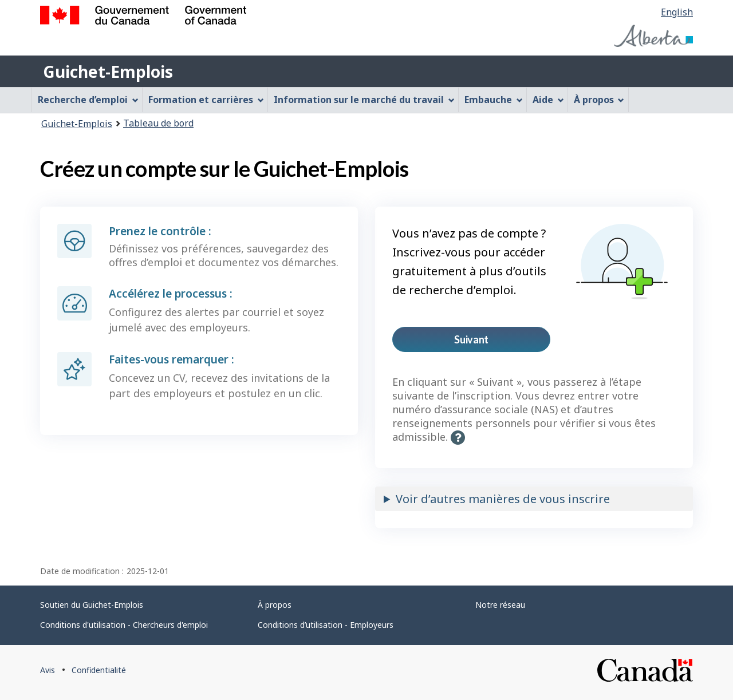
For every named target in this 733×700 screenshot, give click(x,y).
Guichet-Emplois (108, 72)
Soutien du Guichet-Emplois (92, 605)
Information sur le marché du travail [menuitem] (364, 100)
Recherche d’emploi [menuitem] (88, 100)
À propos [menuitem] (599, 100)
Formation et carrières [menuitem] (206, 100)
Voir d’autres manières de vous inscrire (503, 499)
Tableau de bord (158, 123)
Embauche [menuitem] (494, 100)
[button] (458, 438)
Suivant (489, 343)
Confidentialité (99, 670)
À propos (275, 605)
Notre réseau (500, 605)
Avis (48, 670)
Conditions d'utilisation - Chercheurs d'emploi (124, 625)
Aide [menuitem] (548, 100)
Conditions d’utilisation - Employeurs (326, 625)
